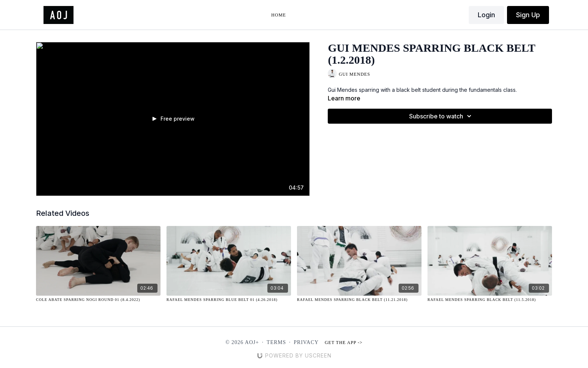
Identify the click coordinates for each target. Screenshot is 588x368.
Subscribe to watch (441, 116)
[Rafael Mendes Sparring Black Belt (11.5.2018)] (490, 300)
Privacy (306, 342)
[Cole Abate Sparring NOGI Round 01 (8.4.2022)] (98, 300)
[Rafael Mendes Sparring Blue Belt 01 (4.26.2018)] (229, 300)
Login (486, 15)
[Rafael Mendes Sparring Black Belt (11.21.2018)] (359, 300)
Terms (276, 342)
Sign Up (528, 15)
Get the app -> (344, 343)
